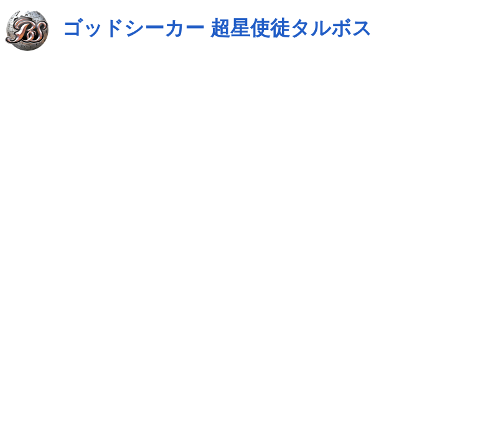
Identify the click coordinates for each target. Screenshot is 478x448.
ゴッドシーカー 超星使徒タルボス (217, 28)
